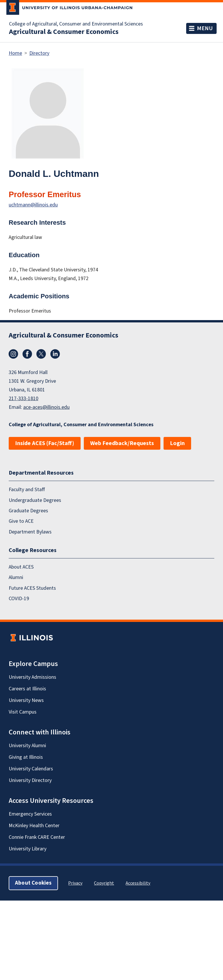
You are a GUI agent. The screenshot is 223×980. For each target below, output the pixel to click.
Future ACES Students (32, 588)
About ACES (21, 567)
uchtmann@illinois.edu (33, 205)
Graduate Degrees (28, 511)
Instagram (13, 354)
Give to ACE (21, 521)
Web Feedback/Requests (122, 443)
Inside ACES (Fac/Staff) (45, 443)
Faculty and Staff (27, 490)
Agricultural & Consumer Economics (64, 32)
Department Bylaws (30, 532)
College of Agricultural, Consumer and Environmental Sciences (76, 24)
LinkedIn (55, 354)
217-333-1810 (23, 399)
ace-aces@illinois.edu (46, 407)
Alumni (16, 577)
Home (15, 53)
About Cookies (33, 883)
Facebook (27, 354)
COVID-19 (19, 599)
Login (177, 443)
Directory (39, 53)
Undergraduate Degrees (35, 500)
